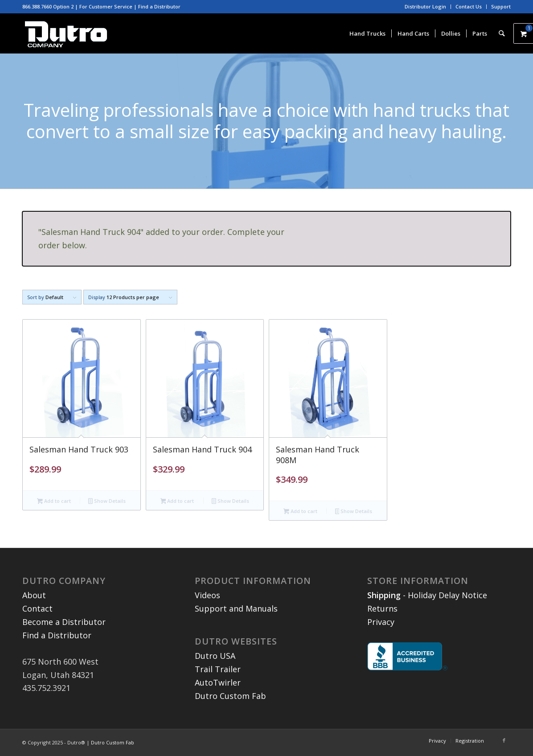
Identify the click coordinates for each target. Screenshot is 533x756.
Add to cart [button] (54, 501)
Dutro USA (215, 656)
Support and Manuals (236, 608)
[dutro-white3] (66, 33)
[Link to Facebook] (504, 740)
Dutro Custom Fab (230, 696)
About (34, 595)
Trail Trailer (218, 669)
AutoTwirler (218, 682)
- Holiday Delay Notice (427, 595)
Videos (207, 595)
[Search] (502, 33)
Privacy (381, 622)
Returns (382, 608)
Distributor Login (425, 6)
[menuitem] (426, 7)
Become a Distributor (64, 622)
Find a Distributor (159, 6)
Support (501, 6)
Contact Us (469, 6)
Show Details (107, 501)
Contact (37, 608)
